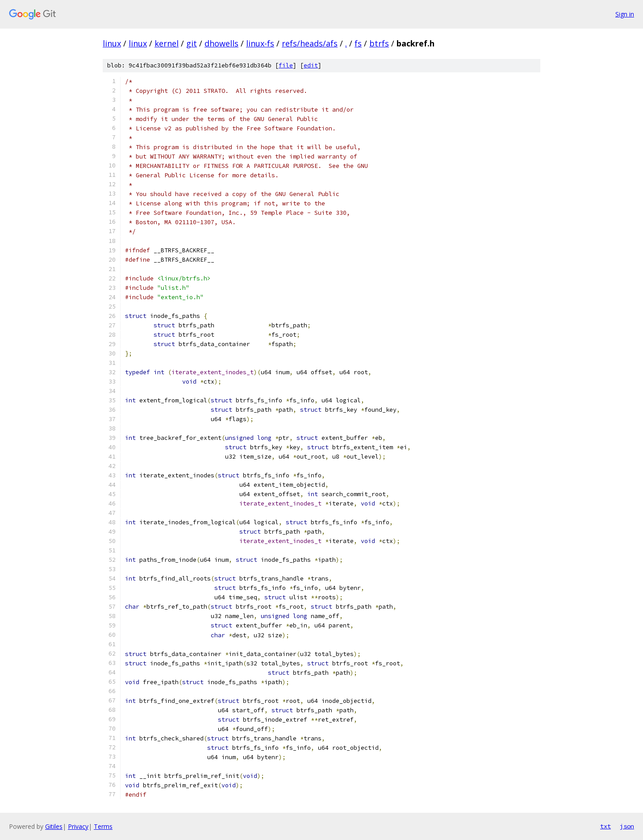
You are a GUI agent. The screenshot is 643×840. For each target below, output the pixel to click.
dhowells (221, 43)
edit (311, 65)
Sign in (625, 14)
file (286, 65)
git (192, 43)
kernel (167, 43)
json (627, 826)
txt (605, 826)
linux (112, 43)
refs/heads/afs (310, 43)
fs (358, 43)
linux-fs (260, 43)
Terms (103, 826)
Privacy (78, 826)
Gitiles (54, 826)
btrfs (379, 43)
